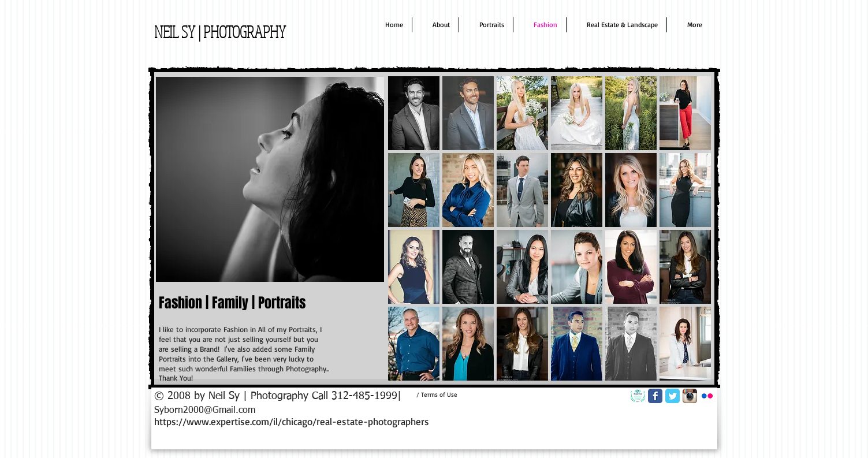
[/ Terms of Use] (437, 394)
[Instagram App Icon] (690, 396)
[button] (414, 113)
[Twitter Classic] (673, 396)
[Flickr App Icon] (707, 396)
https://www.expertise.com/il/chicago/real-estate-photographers (292, 421)
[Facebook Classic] (655, 396)
